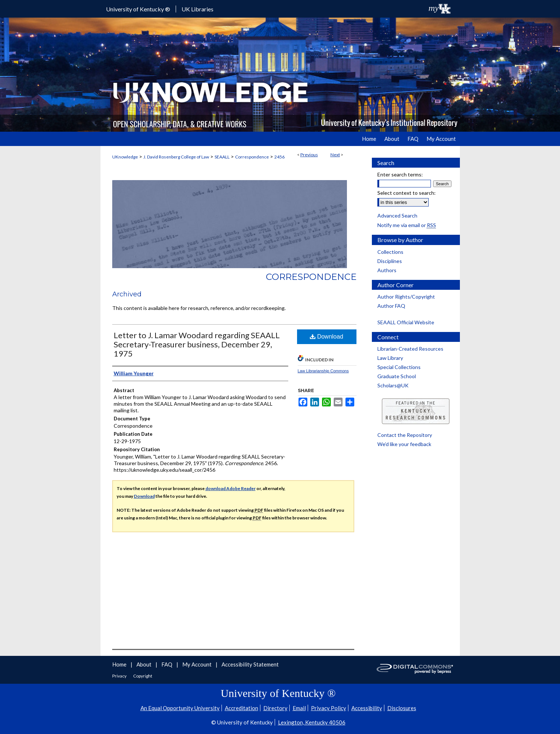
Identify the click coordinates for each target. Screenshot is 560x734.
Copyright (143, 676)
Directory (275, 708)
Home (120, 664)
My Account (197, 664)
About (144, 664)
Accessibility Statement (250, 664)
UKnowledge (125, 157)
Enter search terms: (400, 174)
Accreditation (241, 708)
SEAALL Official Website (406, 322)
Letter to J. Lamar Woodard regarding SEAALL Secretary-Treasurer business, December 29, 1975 (197, 344)
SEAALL (222, 157)
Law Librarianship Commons (323, 371)
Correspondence (252, 157)
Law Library (390, 358)
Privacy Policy (329, 708)
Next (335, 155)
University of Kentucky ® (138, 9)
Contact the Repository (405, 435)
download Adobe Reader (230, 488)
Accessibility (367, 708)
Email (299, 708)
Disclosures (402, 708)
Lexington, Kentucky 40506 (312, 722)
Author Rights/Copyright (406, 297)
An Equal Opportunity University (180, 708)
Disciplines (390, 261)
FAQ (167, 664)
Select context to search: (407, 193)
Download (327, 337)
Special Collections (399, 367)
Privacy (120, 676)
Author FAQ (391, 306)
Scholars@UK (393, 385)
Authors (387, 270)
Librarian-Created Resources (410, 349)
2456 (279, 157)
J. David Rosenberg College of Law (176, 157)
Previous (309, 155)
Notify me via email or (407, 225)
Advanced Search (397, 216)
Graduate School (397, 376)
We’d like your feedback (404, 444)
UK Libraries (197, 9)
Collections (390, 252)
